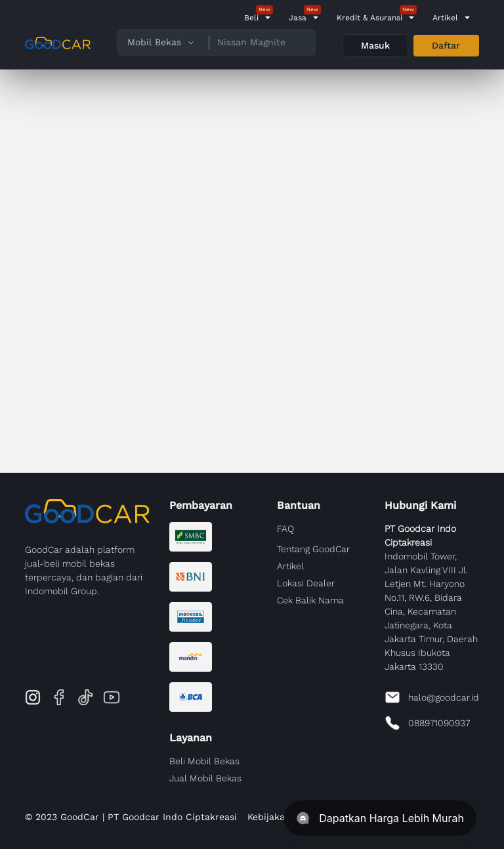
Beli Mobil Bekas (204, 761)
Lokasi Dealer (306, 583)
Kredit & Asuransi (369, 18)
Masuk (375, 45)
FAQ (285, 529)
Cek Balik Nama (310, 600)
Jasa (298, 18)
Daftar (446, 45)
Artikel (445, 18)
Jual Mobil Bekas (205, 778)
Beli (251, 18)
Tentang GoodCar (313, 549)
